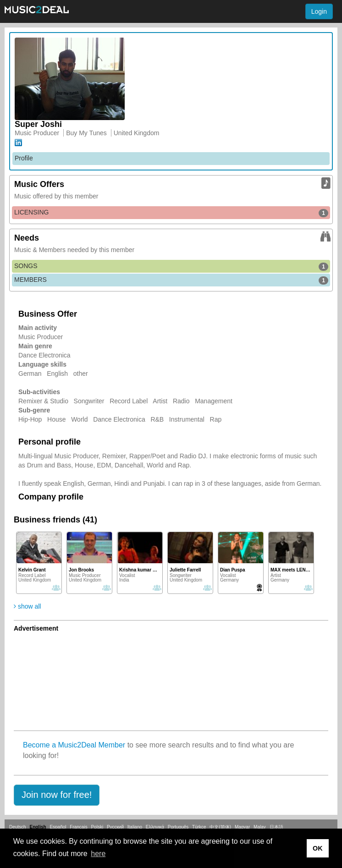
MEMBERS (171, 280)
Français (78, 827)
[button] (57, 795)
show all (27, 606)
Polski (97, 827)
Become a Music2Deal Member (74, 745)
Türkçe (199, 827)
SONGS (171, 266)
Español (58, 827)
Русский (115, 827)
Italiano (135, 827)
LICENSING (171, 213)
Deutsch (18, 827)
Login (319, 11)
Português (178, 827)
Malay (260, 827)
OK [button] (318, 848)
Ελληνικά (155, 827)
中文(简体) (220, 827)
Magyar (242, 827)
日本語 (276, 827)
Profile (24, 158)
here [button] (98, 854)
